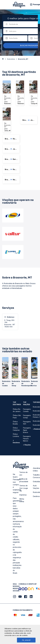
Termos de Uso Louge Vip (24, 488)
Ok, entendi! (26, 640)
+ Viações (27, 445)
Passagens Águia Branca (27, 430)
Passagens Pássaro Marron (27, 439)
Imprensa (23, 495)
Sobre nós (23, 468)
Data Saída (13, 38)
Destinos (36, 496)
